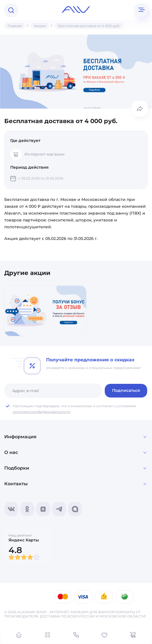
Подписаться (126, 390)
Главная (15, 26)
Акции (40, 26)
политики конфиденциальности (41, 412)
